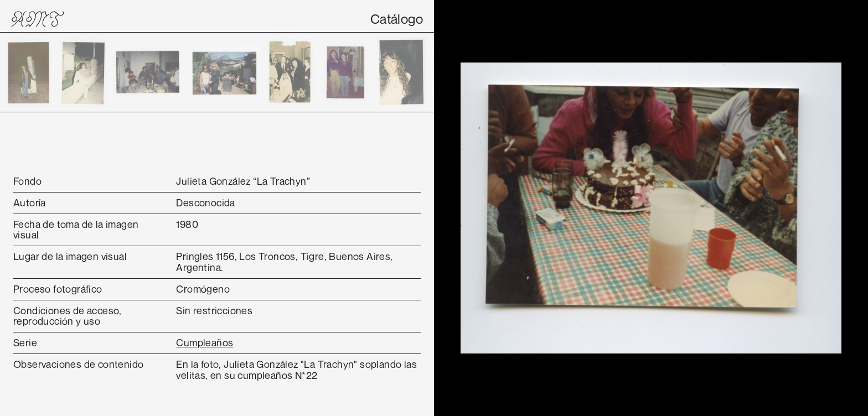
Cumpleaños (205, 342)
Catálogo (397, 19)
